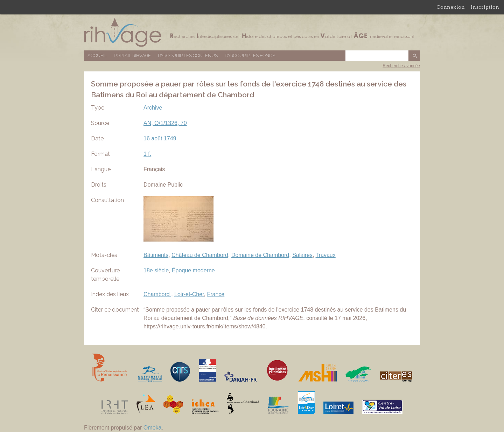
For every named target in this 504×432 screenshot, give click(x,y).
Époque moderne (193, 270)
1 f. (147, 154)
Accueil (97, 55)
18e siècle (156, 270)
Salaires (302, 255)
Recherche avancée (401, 66)
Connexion (451, 7)
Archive (153, 108)
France (216, 294)
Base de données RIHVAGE (252, 32)
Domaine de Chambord (260, 255)
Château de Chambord (200, 255)
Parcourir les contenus (188, 55)
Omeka (153, 428)
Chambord (157, 294)
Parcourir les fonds (250, 55)
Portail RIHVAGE (132, 55)
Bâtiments (156, 255)
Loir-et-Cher (189, 294)
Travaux (326, 255)
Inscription (485, 7)
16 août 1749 (160, 138)
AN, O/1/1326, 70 (165, 123)
